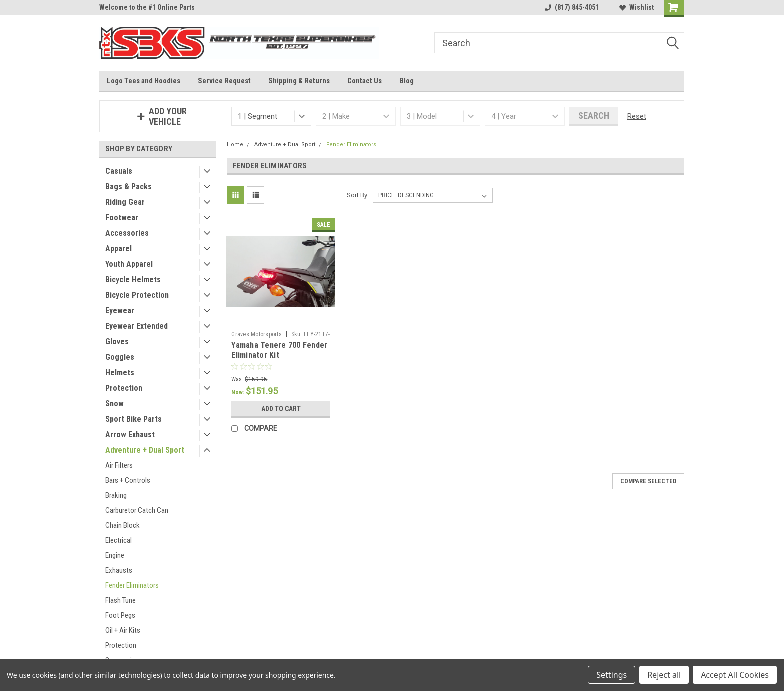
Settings (612, 675)
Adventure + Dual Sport (145, 450)
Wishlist (637, 7)
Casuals (119, 171)
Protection (124, 388)
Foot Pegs (120, 615)
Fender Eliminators (132, 585)
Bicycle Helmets (133, 280)
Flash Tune (121, 600)
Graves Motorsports (257, 334)
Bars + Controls (128, 480)
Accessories (127, 233)
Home (235, 145)
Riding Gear (125, 202)
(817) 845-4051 (572, 7)
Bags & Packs (129, 187)
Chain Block (123, 525)
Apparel (119, 249)
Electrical (119, 540)
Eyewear (120, 311)
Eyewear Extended (137, 326)
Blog (407, 81)
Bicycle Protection (137, 295)
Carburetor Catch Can (137, 510)
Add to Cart (281, 409)
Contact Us (365, 81)
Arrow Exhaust (130, 435)
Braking (116, 495)
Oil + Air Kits (123, 630)
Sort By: (358, 195)
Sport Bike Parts (134, 419)
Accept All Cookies (735, 675)
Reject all (664, 675)
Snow (115, 404)
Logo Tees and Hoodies (144, 81)
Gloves (117, 342)
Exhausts (119, 570)
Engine (115, 555)
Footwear (122, 218)
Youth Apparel (129, 264)
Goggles (120, 357)
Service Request (224, 81)
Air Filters (119, 465)
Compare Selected (648, 481)
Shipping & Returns (299, 81)
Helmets (120, 373)
